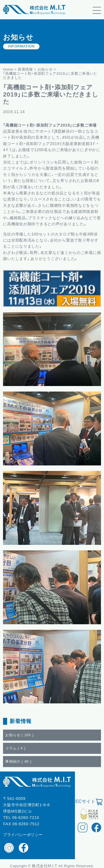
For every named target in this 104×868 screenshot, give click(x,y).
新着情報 (25, 69)
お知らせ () (19, 735)
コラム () (15, 748)
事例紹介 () (18, 761)
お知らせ (45, 69)
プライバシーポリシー (23, 835)
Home (8, 69)
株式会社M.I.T (45, 866)
